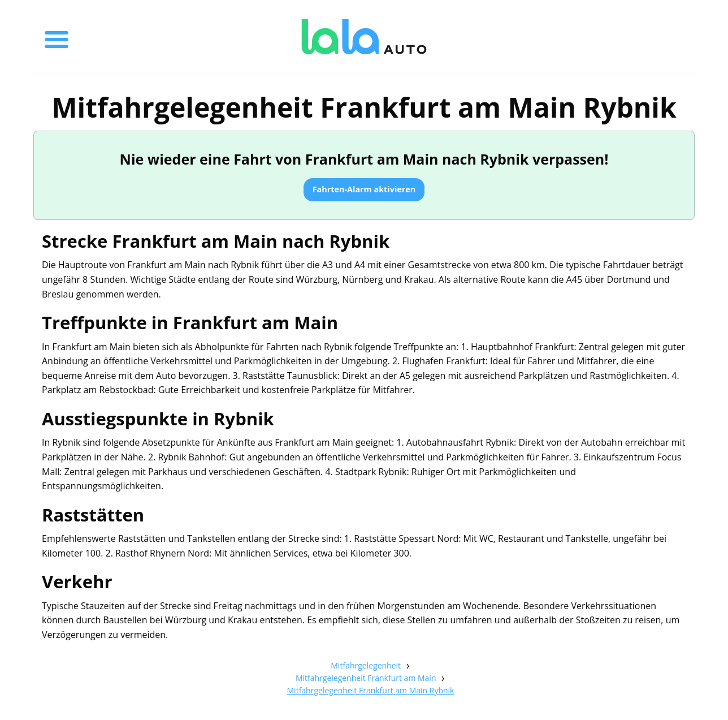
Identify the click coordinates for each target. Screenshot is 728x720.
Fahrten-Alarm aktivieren (364, 189)
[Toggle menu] (57, 37)
